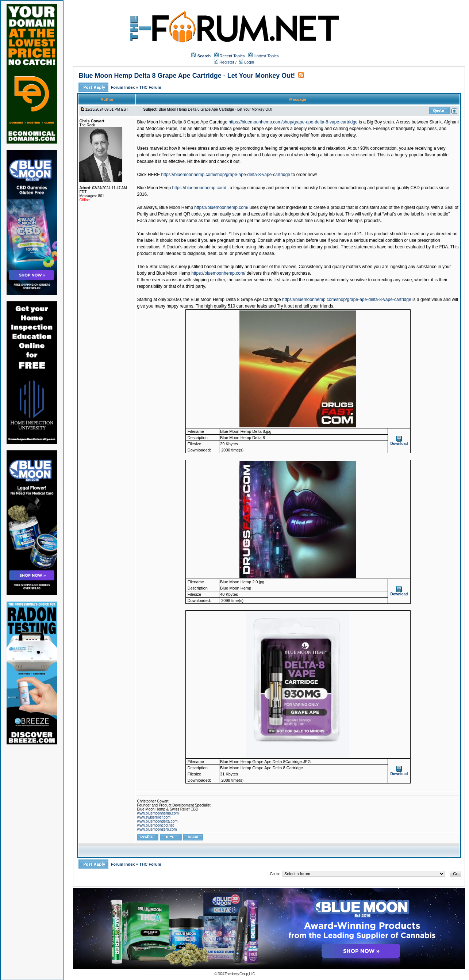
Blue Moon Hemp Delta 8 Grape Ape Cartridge (182, 122)
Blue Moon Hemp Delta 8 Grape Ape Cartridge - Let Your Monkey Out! (187, 76)
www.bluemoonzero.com (157, 829)
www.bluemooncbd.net (155, 825)
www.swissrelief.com (154, 817)
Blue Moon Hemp (176, 207)
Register (224, 62)
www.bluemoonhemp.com (158, 813)
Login (246, 62)
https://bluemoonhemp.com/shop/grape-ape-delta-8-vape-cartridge (293, 122)
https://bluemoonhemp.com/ (199, 188)
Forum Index (123, 87)
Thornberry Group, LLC (239, 974)
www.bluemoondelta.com (157, 821)
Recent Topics (232, 56)
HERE (154, 175)
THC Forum (150, 87)
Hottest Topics (266, 56)
